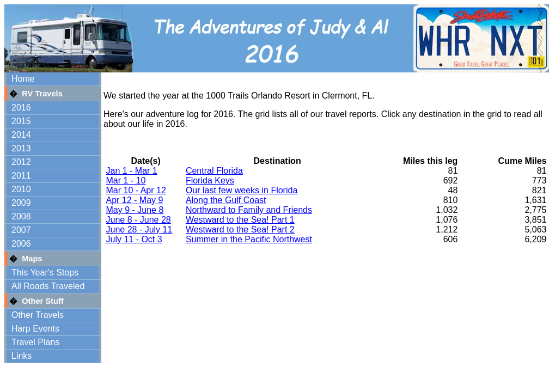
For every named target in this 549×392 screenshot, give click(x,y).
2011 (21, 176)
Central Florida (214, 171)
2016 (21, 108)
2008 (21, 216)
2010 (21, 189)
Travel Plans (35, 342)
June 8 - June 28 (139, 220)
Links (22, 356)
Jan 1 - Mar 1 (132, 171)
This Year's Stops (45, 272)
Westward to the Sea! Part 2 (240, 229)
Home (23, 79)
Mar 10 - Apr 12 (136, 190)
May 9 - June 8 (135, 210)
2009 (21, 203)
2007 (21, 230)
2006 (21, 244)
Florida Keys (210, 180)
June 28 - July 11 (139, 229)
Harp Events (35, 329)
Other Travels (38, 315)
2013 (21, 148)
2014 (21, 135)
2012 (21, 162)
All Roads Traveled (48, 286)
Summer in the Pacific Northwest (249, 239)
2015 (21, 121)
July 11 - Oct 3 (134, 239)
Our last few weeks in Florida (242, 190)
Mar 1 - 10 (126, 180)
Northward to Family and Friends (249, 210)
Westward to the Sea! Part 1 (240, 220)
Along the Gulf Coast (226, 200)
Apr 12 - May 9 (135, 200)
